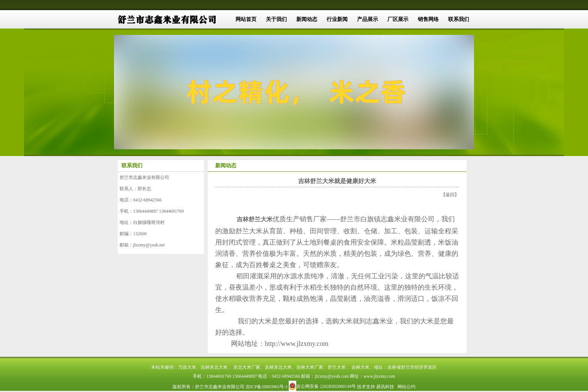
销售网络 (428, 19)
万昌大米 (187, 367)
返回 (450, 195)
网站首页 (246, 19)
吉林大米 (360, 367)
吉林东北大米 (214, 367)
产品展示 (367, 19)
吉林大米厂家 (310, 367)
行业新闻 (337, 19)
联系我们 (459, 19)
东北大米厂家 (247, 367)
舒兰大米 (337, 367)
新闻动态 (307, 19)
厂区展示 (398, 19)
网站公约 (406, 387)
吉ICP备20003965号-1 (267, 387)
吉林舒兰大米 (255, 219)
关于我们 (276, 19)
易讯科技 (385, 387)
